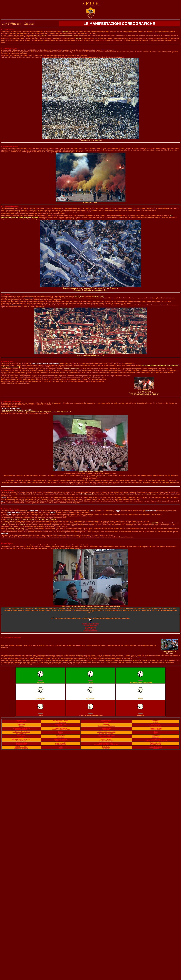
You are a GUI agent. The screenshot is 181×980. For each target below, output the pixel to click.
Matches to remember (61, 741)
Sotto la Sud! (156, 739)
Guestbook (156, 748)
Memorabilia (106, 728)
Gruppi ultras (106, 739)
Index (21, 722)
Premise (21, 726)
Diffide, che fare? (21, 747)
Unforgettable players (21, 730)
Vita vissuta (21, 736)
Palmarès (61, 726)
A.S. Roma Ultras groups (106, 741)
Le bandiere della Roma (21, 728)
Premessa (21, 724)
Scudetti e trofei (61, 724)
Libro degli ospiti (156, 747)
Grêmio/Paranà (90, 629)
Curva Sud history (21, 741)
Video (156, 732)
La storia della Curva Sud (21, 739)
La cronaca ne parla (106, 743)
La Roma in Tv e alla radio (106, 732)
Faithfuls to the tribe (156, 745)
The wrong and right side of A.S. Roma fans (106, 745)
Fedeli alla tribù (156, 743)
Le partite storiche (61, 739)
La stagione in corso (61, 721)
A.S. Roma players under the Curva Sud (156, 741)
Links (61, 747)
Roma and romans (156, 730)
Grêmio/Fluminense (90, 631)
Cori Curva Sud (21, 743)
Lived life (21, 737)
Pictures (156, 722)
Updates (106, 722)
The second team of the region (106, 726)
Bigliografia (156, 736)
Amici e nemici (61, 743)
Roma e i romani (156, 728)
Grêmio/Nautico (90, 627)
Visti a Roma (156, 724)
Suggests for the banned (21, 748)
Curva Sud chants (21, 745)
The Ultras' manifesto (106, 737)
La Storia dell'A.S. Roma (21, 732)
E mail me (106, 748)
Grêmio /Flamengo (90, 625)
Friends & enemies (61, 745)
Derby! (61, 732)
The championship (61, 722)
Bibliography (156, 737)
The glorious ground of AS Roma (61, 730)
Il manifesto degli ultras (106, 736)
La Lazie (106, 724)
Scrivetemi (106, 747)
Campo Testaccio (61, 728)
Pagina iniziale (21, 721)
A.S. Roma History (21, 733)
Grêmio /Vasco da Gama (90, 624)
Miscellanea (61, 736)
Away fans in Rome (156, 726)
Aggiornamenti (106, 721)
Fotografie (156, 721)
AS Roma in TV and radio (106, 733)
